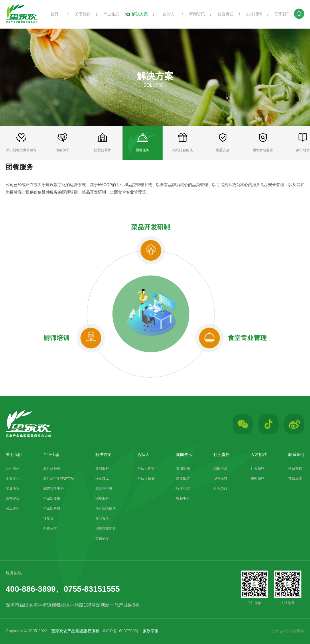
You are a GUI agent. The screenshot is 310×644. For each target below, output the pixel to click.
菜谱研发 (102, 539)
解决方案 (137, 14)
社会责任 (223, 14)
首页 (51, 14)
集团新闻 (183, 468)
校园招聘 (258, 478)
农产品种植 (52, 468)
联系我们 (280, 14)
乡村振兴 (220, 478)
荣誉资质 (13, 499)
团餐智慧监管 (106, 529)
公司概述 (13, 468)
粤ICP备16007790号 (121, 631)
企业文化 (13, 478)
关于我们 (80, 14)
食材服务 (102, 468)
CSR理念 (221, 468)
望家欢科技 (52, 509)
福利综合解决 (106, 509)
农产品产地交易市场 (59, 478)
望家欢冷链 (52, 499)
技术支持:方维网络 (288, 631)
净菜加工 (102, 478)
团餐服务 (102, 499)
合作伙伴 (50, 529)
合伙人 (166, 14)
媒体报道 (183, 478)
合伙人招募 (146, 478)
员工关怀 (13, 509)
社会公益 (220, 489)
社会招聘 (258, 468)
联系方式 (295, 468)
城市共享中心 (54, 489)
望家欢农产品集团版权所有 (75, 631)
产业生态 (108, 14)
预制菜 (48, 519)
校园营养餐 (104, 489)
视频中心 (183, 499)
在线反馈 (295, 478)
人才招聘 (251, 14)
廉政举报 (151, 631)
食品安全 (102, 519)
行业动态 (183, 489)
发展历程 (13, 489)
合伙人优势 (146, 468)
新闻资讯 (194, 14)
